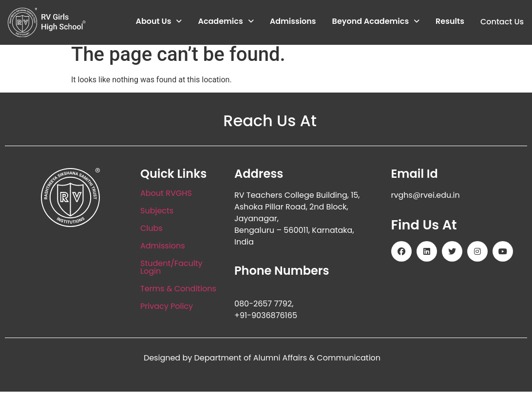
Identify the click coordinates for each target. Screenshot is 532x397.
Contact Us (502, 22)
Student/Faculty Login (171, 273)
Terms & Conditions (178, 294)
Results (450, 22)
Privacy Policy (167, 312)
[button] (159, 22)
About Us (159, 22)
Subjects (157, 217)
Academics (226, 22)
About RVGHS (166, 199)
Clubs (152, 234)
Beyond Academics (376, 22)
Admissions (293, 22)
